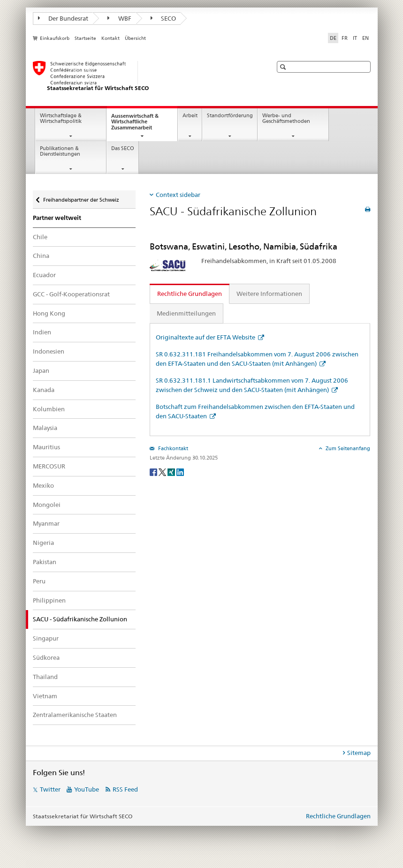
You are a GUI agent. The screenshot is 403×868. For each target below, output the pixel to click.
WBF (119, 18)
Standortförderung (230, 116)
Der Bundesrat (63, 18)
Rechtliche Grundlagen (338, 816)
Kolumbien (49, 409)
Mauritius (46, 447)
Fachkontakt (172, 448)
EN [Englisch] (365, 38)
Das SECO (123, 148)
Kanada (44, 390)
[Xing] (172, 472)
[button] (284, 67)
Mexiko (43, 485)
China (41, 256)
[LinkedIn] (180, 472)
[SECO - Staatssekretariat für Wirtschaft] (143, 76)
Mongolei (47, 505)
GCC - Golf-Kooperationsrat (71, 294)
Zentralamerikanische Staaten (75, 715)
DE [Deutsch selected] (333, 38)
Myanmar (46, 523)
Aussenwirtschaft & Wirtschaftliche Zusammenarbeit (140, 125)
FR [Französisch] (345, 38)
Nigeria (43, 543)
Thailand (45, 677)
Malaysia (45, 428)
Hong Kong (49, 313)
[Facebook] (154, 472)
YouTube (87, 789)
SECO (163, 18)
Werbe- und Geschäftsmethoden (286, 119)
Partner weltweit (57, 218)
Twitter (50, 789)
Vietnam (45, 696)
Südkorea (46, 657)
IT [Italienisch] (355, 38)
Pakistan (45, 562)
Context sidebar (178, 195)
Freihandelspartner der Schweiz (81, 198)
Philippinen (49, 600)
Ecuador (44, 275)
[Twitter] (163, 472)
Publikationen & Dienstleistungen (60, 151)
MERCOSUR (49, 466)
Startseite (85, 38)
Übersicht (135, 38)
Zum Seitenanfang (347, 448)
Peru (39, 581)
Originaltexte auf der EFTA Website (206, 337)
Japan (41, 370)
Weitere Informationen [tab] (269, 294)
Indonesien (49, 351)
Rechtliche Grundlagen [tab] (190, 294)
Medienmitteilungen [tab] (186, 313)
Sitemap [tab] (359, 753)
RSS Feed (125, 789)
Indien (42, 332)
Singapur (46, 638)
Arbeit (190, 116)
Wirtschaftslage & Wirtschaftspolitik (61, 119)
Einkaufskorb (55, 38)
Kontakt (110, 38)
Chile (40, 237)
